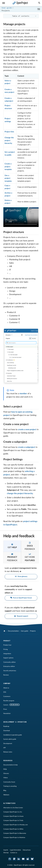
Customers (7, 696)
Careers (6, 705)
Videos (6, 778)
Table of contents (21, 16)
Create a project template (8, 167)
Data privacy (27, 850)
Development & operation (15, 722)
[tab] (12, 546)
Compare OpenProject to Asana (13, 816)
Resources (8, 761)
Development (8, 744)
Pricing (6, 649)
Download (7, 731)
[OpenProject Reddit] (28, 859)
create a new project (27, 430)
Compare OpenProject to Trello (13, 820)
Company (7, 683)
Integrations (7, 654)
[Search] (39, 3)
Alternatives (9, 803)
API (5, 748)
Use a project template (8, 178)
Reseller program (9, 701)
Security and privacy (10, 671)
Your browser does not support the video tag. (21, 217)
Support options (8, 658)
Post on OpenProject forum (21, 598)
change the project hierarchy (20, 494)
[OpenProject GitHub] (10, 859)
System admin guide (10, 739)
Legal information (15, 850)
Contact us (14, 853)
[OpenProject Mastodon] (14, 859)
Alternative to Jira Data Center (13, 808)
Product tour (7, 645)
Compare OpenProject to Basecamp (15, 833)
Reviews (6, 675)
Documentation (13, 631)
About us (6, 688)
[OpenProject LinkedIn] (19, 859)
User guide (7, 8)
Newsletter (7, 713)
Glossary (6, 773)
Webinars (6, 795)
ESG (5, 692)
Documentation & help (10, 765)
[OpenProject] (5, 631)
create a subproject (27, 447)
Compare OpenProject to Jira (13, 812)
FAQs (5, 769)
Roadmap (6, 726)
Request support (21, 616)
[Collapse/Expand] (39, 9)
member (23, 394)
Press (5, 709)
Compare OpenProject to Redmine (14, 838)
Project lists (9, 132)
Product (7, 641)
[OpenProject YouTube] (23, 859)
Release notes (8, 752)
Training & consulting (10, 786)
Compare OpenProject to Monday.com (16, 825)
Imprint (6, 850)
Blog (5, 790)
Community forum (9, 782)
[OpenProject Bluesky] (32, 859)
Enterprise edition (9, 666)
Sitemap (6, 853)
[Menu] (4, 3)
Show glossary (21, 577)
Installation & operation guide (13, 735)
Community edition (9, 662)
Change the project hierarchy (9, 140)
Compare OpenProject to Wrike (13, 829)
